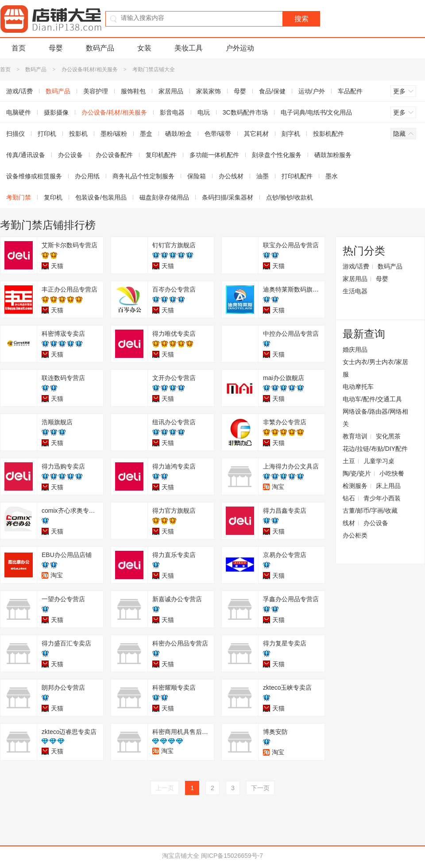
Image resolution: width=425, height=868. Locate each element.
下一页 (260, 788)
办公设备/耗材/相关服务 (90, 69)
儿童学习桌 (379, 461)
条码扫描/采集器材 (228, 197)
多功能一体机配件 (214, 155)
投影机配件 (328, 134)
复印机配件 (161, 155)
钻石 (349, 498)
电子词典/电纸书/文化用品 (317, 112)
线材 (349, 523)
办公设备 (70, 155)
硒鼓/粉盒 (178, 134)
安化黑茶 (388, 436)
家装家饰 (209, 91)
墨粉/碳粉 (114, 134)
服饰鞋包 (133, 91)
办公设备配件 (114, 155)
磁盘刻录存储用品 (164, 197)
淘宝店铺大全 (181, 856)
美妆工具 (189, 48)
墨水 (332, 176)
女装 (144, 48)
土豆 (349, 461)
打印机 (47, 134)
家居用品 (171, 91)
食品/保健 (272, 91)
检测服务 (355, 486)
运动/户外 (312, 91)
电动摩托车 (358, 387)
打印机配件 (297, 176)
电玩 (204, 112)
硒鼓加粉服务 (333, 155)
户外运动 (240, 48)
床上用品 (388, 486)
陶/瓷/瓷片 (357, 473)
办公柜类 (355, 535)
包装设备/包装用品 (101, 197)
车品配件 (350, 91)
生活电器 (355, 291)
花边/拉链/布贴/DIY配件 (375, 449)
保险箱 (197, 176)
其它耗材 (256, 134)
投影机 (78, 134)
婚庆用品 (355, 350)
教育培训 (355, 436)
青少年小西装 (382, 498)
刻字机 (291, 134)
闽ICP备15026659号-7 (232, 856)
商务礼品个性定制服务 (143, 176)
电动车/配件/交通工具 (372, 399)
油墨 (263, 176)
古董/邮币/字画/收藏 (370, 511)
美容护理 (96, 91)
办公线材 (231, 176)
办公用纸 (87, 176)
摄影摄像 (56, 112)
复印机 (53, 197)
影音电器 (172, 112)
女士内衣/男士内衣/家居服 (375, 368)
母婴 (56, 48)
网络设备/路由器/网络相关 (375, 418)
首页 (19, 48)
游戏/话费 (356, 266)
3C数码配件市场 (245, 112)
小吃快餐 (392, 473)
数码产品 (100, 48)
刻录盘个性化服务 (277, 155)
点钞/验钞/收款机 (290, 197)
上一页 (165, 788)
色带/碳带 (218, 134)
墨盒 (146, 134)
